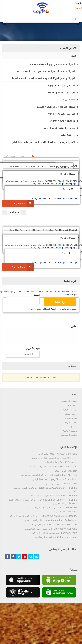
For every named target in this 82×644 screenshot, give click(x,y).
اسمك (36, 295)
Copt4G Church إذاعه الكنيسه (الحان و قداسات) (55, 458)
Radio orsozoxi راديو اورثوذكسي (62, 483)
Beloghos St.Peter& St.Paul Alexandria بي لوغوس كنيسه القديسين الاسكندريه (45, 489)
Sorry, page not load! (42, 199)
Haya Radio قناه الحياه (67, 512)
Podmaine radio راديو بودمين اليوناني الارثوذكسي (54, 533)
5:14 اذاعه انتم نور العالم (66, 471)
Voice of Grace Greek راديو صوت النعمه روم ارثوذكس (51, 507)
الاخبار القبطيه (71, 414)
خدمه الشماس (71, 418)
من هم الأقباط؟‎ (70, 431)
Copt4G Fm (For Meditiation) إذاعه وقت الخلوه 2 (53, 466)
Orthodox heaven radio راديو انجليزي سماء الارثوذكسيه (51, 529)
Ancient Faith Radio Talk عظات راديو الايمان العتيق (53, 524)
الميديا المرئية (71, 422)
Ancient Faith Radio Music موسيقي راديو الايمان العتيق (51, 520)
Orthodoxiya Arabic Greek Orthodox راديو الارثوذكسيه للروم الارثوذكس (43, 516)
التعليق (75, 326)
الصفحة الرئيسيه (70, 401)
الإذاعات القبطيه (70, 409)
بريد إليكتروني (33, 348)
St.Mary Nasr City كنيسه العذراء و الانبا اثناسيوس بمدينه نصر (49, 475)
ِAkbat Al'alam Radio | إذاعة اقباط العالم (58, 454)
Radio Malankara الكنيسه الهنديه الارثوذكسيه (56, 537)
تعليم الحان (72, 405)
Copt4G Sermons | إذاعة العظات (61, 462)
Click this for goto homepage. (54, 199)
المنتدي (74, 426)
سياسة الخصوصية (69, 435)
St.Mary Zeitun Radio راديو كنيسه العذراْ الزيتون (55, 479)
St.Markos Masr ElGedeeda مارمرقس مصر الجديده (52, 495)
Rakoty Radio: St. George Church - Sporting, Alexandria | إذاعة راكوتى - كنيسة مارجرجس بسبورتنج (42, 501)
